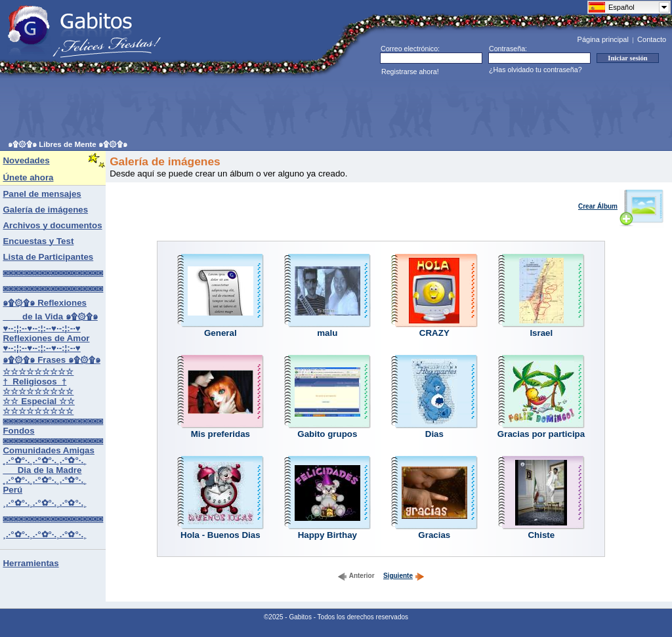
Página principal (603, 39)
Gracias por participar (543, 434)
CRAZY (434, 333)
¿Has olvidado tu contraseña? (535, 70)
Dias (434, 434)
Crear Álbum (621, 206)
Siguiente (404, 576)
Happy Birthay (327, 535)
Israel (541, 333)
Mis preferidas (220, 434)
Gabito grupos (327, 434)
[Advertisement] (247, 109)
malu (327, 333)
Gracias (434, 535)
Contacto (652, 39)
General (220, 333)
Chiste (541, 535)
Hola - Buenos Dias (220, 535)
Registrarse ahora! (410, 72)
